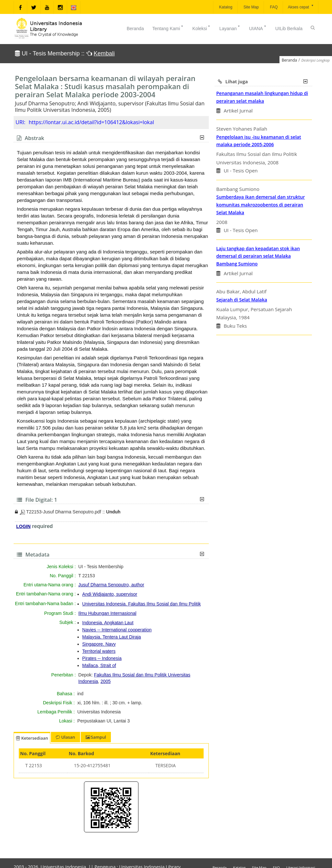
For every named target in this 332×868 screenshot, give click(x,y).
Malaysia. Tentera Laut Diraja (112, 637)
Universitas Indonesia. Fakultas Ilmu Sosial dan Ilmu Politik (142, 604)
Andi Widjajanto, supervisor (110, 594)
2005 (106, 681)
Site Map (251, 7)
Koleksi (202, 28)
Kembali (104, 53)
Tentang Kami (168, 28)
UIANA (258, 28)
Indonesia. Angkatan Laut (108, 623)
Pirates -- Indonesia (102, 658)
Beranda (135, 29)
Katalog (225, 7)
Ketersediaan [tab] (32, 738)
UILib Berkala (289, 29)
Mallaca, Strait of (99, 665)
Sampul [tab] (96, 737)
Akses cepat (301, 7)
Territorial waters (99, 651)
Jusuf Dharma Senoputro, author (111, 585)
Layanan (230, 28)
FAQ (273, 7)
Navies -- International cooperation (117, 630)
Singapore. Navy (99, 644)
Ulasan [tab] (65, 737)
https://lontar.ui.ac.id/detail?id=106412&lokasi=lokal (91, 122)
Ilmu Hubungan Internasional (107, 613)
